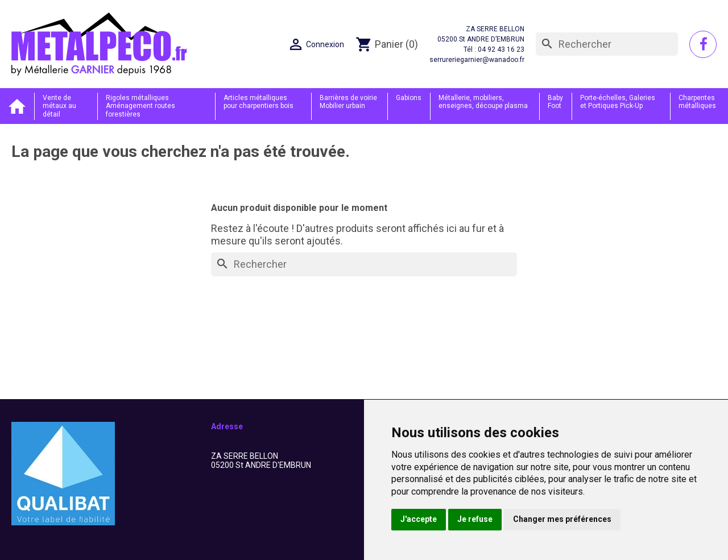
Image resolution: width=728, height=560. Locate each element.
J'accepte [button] (419, 519)
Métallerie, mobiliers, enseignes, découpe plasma (483, 102)
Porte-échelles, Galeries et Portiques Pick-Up (618, 102)
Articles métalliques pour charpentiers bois (258, 102)
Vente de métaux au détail (59, 106)
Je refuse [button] (475, 519)
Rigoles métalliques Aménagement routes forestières (140, 106)
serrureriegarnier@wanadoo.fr (477, 60)
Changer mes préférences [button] (562, 519)
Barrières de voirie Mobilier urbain (348, 102)
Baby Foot (555, 102)
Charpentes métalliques (697, 102)
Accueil (17, 106)
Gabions (409, 98)
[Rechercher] (607, 44)
